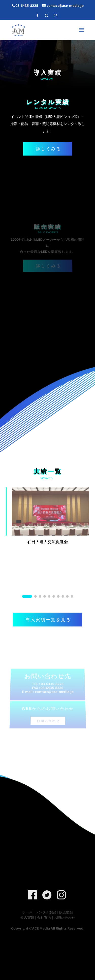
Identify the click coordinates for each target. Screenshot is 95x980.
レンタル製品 (46, 912)
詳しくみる (48, 148)
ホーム (27, 912)
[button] (27, 596)
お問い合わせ (48, 717)
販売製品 (66, 912)
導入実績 (27, 917)
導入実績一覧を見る (48, 619)
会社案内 (44, 917)
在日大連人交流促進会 (48, 541)
